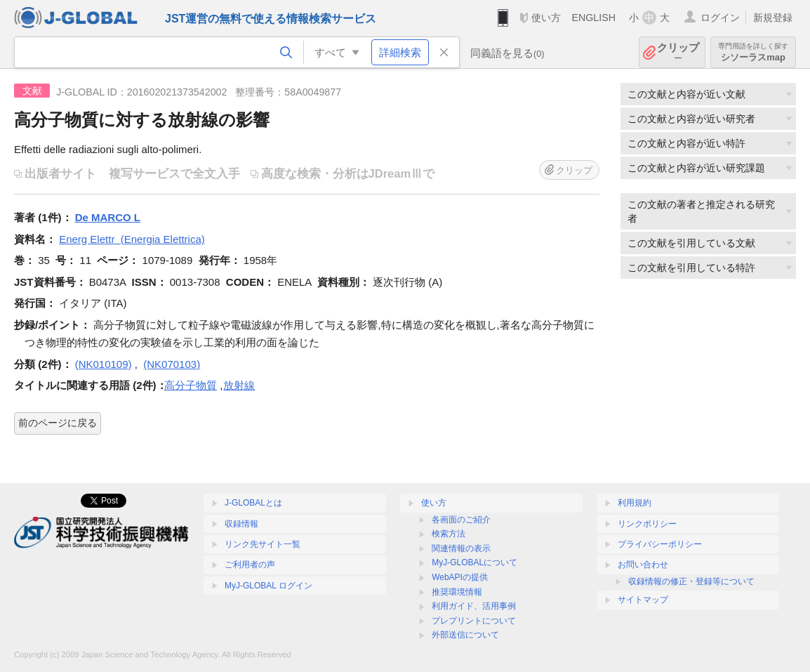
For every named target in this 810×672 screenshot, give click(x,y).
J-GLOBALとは (253, 503)
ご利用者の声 (250, 565)
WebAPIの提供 (460, 577)
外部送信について (465, 635)
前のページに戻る (58, 423)
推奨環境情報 (457, 592)
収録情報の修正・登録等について (691, 581)
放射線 (239, 385)
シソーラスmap (753, 52)
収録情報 (241, 524)
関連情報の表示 (461, 548)
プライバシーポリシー (660, 544)
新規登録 (773, 18)
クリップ (678, 52)
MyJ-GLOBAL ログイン (268, 586)
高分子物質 (191, 385)
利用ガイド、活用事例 (474, 606)
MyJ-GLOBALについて (474, 562)
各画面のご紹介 (461, 520)
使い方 (546, 18)
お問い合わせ (643, 565)
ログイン (720, 18)
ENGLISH (593, 18)
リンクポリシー (647, 524)
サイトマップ (643, 600)
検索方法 (449, 534)
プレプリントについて (474, 621)
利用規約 (635, 503)
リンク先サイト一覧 (263, 544)
